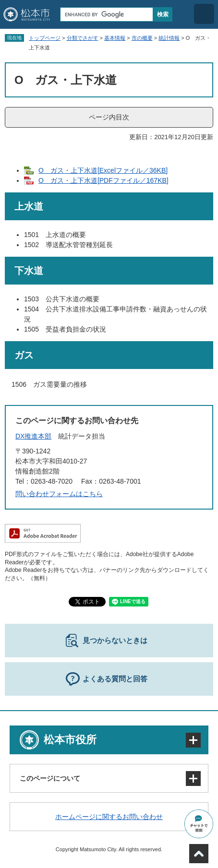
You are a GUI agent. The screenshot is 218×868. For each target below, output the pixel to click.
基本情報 (115, 38)
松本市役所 (70, 740)
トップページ (45, 38)
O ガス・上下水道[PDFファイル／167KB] (103, 180)
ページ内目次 (109, 117)
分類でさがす (83, 38)
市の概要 (142, 38)
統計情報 (169, 38)
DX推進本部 (33, 436)
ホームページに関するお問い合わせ (109, 817)
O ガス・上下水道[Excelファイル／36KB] (103, 170)
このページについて (50, 778)
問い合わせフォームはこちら (59, 494)
